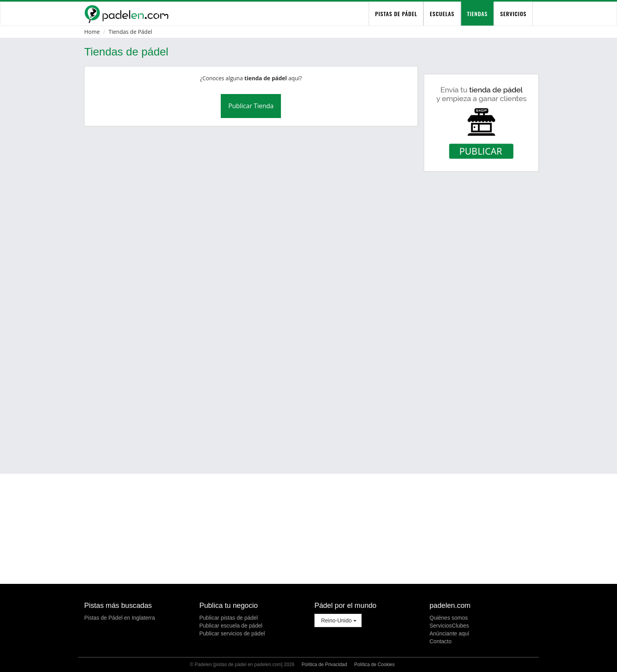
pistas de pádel (396, 14)
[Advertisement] (308, 441)
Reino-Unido (338, 620)
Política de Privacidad (324, 665)
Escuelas (442, 14)
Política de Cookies (374, 665)
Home (92, 32)
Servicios (513, 14)
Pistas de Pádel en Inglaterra (120, 618)
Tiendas (477, 14)
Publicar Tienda (251, 106)
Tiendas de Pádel (130, 32)
